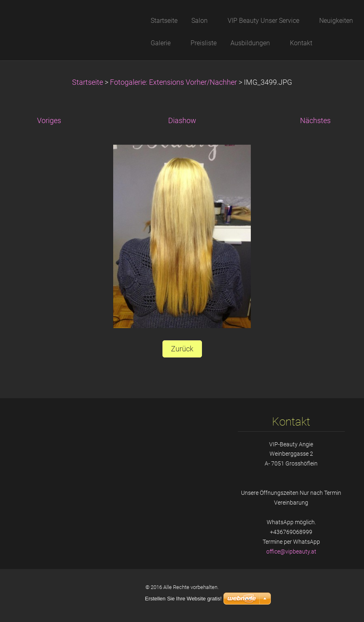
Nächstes (315, 121)
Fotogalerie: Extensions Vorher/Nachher (174, 82)
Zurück (182, 349)
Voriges (49, 121)
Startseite (88, 82)
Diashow (182, 121)
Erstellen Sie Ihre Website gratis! (183, 599)
